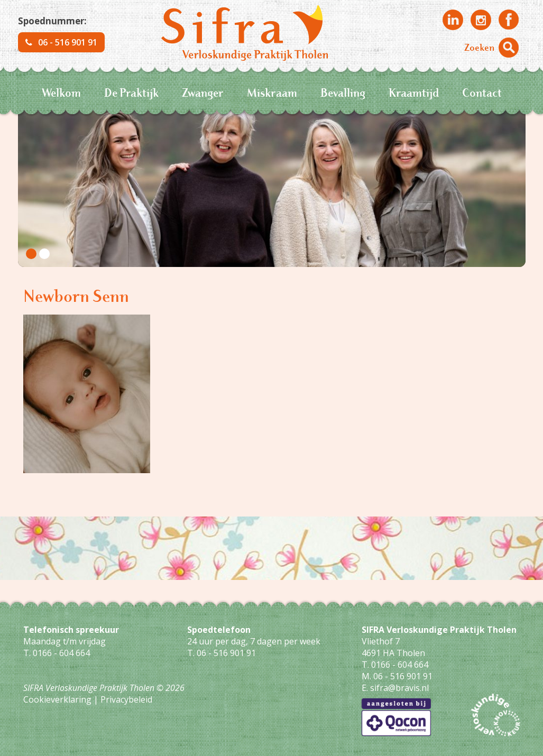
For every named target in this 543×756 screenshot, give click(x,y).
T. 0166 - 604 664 (57, 653)
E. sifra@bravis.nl (395, 688)
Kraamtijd (414, 92)
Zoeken (479, 47)
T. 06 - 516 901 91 (222, 653)
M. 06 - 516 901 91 (397, 676)
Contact (482, 92)
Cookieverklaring (57, 699)
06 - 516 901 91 (61, 42)
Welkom (61, 92)
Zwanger (203, 92)
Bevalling (343, 92)
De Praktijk (131, 92)
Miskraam (272, 92)
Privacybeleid (126, 699)
